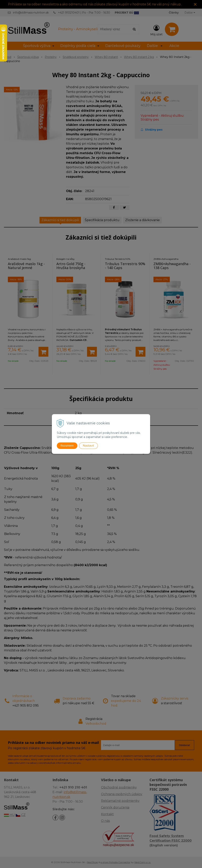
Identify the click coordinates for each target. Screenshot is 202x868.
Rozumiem (67, 446)
